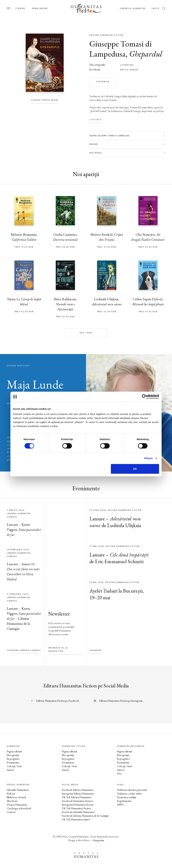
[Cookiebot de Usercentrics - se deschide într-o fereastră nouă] (144, 397)
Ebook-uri (12, 801)
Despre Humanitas (17, 805)
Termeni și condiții (126, 797)
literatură (127, 65)
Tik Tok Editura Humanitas (77, 797)
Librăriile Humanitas (133, 8)
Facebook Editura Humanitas (78, 790)
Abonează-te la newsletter (58, 650)
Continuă (95, 120)
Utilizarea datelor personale (132, 790)
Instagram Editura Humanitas (78, 794)
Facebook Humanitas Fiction (77, 801)
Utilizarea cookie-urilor (129, 794)
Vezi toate (86, 333)
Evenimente (13, 763)
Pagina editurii (14, 751)
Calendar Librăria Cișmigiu (24, 650)
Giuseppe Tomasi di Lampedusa (121, 49)
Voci (119, 774)
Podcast (11, 794)
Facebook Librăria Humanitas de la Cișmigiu (85, 816)
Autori (10, 770)
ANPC (121, 805)
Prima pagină (40, 8)
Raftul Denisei (129, 70)
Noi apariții (13, 755)
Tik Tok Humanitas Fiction (76, 808)
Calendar (95, 650)
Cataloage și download (19, 808)
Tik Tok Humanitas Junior (76, 819)
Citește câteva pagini (45, 100)
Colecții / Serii (14, 766)
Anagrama (99, 840)
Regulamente (124, 801)
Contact (11, 812)
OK (135, 469)
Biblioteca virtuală (16, 797)
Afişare (148, 458)
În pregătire (13, 759)
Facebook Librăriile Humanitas (78, 812)
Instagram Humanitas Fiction (78, 805)
